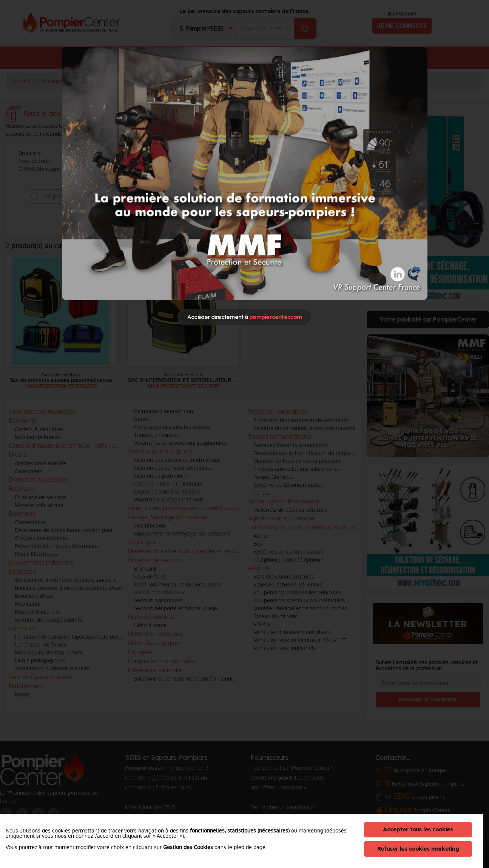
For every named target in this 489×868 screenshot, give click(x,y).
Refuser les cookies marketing (418, 849)
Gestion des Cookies (188, 847)
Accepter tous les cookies (418, 829)
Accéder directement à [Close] (244, 317)
